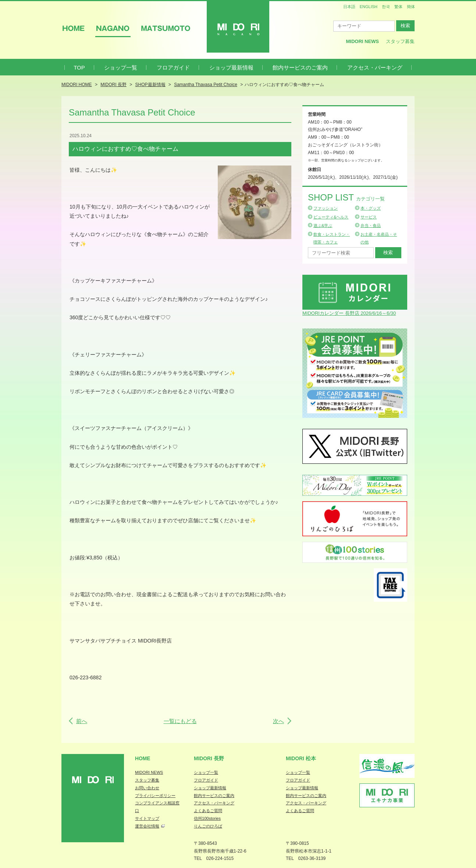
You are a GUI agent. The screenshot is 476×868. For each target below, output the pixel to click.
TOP (79, 67)
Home (143, 758)
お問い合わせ (147, 788)
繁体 (398, 7)
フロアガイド (173, 67)
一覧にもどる (180, 721)
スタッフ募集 (400, 41)
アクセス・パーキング (375, 67)
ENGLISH (369, 7)
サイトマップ (147, 818)
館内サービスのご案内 (300, 67)
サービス (369, 217)
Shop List (346, 197)
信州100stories (207, 818)
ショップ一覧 (121, 67)
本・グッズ (371, 208)
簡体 (411, 7)
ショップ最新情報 (231, 67)
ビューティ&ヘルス (331, 217)
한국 (386, 7)
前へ (82, 721)
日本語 (349, 7)
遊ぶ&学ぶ (323, 225)
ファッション (326, 208)
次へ (278, 721)
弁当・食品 (371, 225)
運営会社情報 (147, 826)
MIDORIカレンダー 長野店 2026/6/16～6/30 (349, 313)
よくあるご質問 (208, 811)
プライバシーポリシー (155, 796)
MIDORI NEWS (149, 772)
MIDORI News (362, 41)
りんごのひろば (208, 826)
